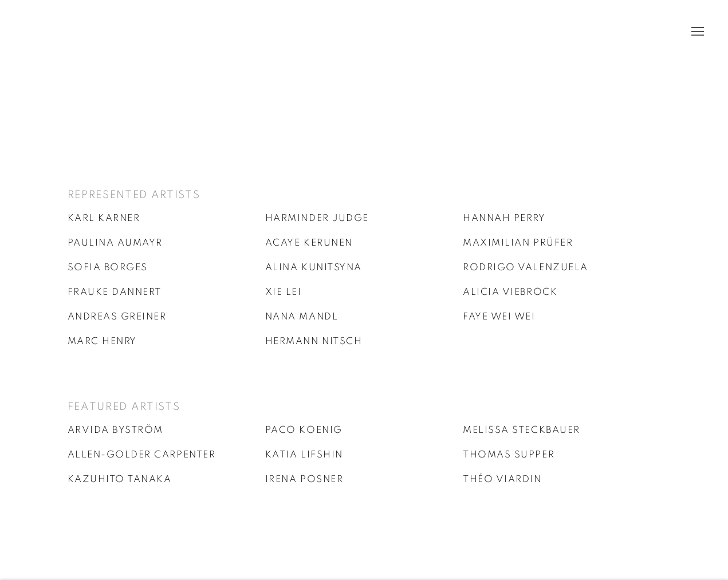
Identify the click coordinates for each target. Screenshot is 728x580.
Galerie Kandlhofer (74, 32)
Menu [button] (696, 32)
